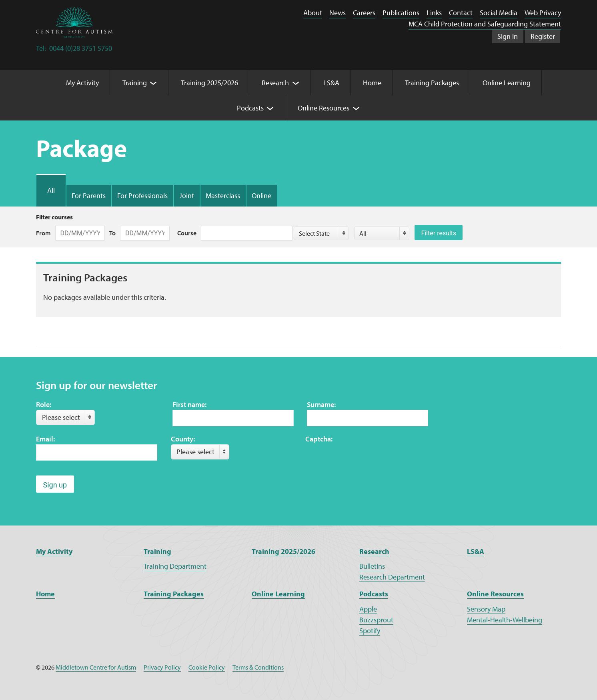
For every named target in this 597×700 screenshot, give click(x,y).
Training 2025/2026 (283, 551)
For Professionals (142, 196)
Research (374, 551)
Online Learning (278, 594)
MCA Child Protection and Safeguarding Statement (485, 24)
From (43, 233)
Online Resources (495, 594)
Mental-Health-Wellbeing (505, 620)
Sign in (508, 36)
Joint (187, 196)
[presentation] (366, 460)
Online (261, 196)
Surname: (321, 404)
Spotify (370, 631)
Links (434, 13)
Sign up (55, 485)
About (313, 13)
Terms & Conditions (258, 667)
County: (183, 439)
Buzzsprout (376, 620)
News (338, 13)
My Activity (54, 551)
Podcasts (374, 594)
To (112, 233)
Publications (401, 13)
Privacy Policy (162, 667)
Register (543, 36)
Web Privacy (543, 13)
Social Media (499, 13)
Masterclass (223, 196)
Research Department (392, 577)
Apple (368, 609)
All (51, 190)
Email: (45, 439)
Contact (461, 13)
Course (187, 233)
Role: (44, 404)
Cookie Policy (207, 667)
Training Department (175, 566)
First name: (189, 404)
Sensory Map (486, 609)
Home (45, 594)
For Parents (89, 196)
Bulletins (372, 566)
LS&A (476, 551)
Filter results (439, 233)
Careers (364, 13)
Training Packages (174, 594)
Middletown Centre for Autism (96, 667)
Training (157, 551)
